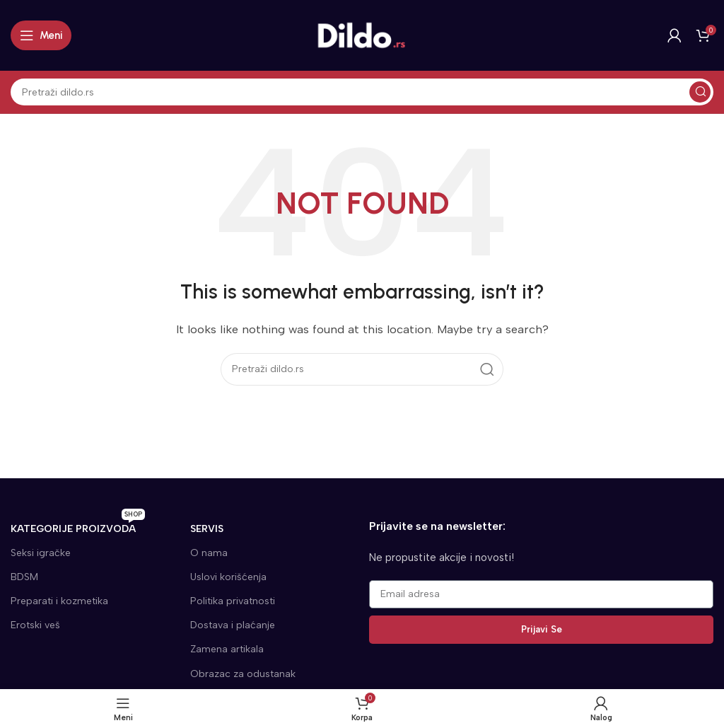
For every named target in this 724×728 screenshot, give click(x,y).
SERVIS (207, 529)
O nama (209, 553)
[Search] (362, 92)
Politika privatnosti (233, 601)
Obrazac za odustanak (243, 674)
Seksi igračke (41, 553)
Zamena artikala (227, 649)
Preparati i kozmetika (59, 601)
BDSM (24, 577)
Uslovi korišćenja (228, 577)
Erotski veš (35, 625)
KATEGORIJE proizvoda (78, 526)
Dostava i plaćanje (233, 625)
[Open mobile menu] (41, 35)
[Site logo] (362, 35)
